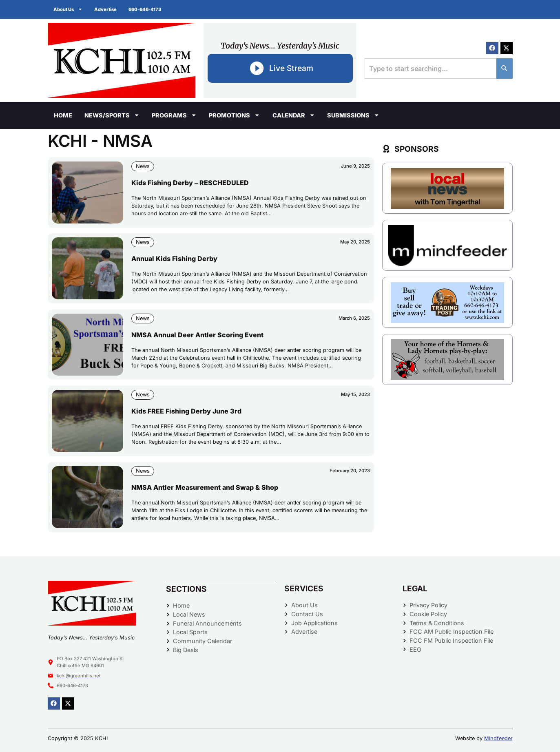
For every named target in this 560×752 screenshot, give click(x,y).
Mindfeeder (498, 738)
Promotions (234, 115)
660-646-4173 (146, 9)
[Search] (505, 69)
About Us (68, 9)
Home (63, 115)
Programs (174, 115)
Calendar (294, 115)
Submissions (353, 115)
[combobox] (430, 69)
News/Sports (112, 115)
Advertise (106, 9)
